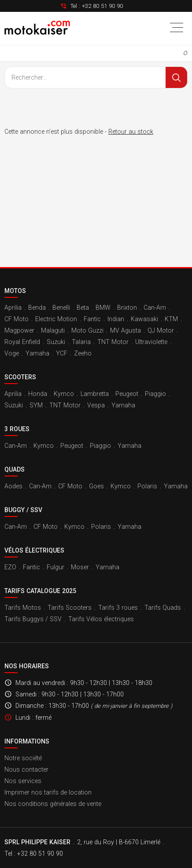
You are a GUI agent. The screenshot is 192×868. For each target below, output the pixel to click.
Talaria (81, 342)
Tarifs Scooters (70, 608)
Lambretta (95, 394)
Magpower (19, 330)
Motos (15, 291)
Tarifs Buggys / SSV (33, 619)
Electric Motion (56, 319)
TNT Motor (113, 342)
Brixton (127, 308)
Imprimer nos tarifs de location (48, 792)
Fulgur (55, 567)
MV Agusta (126, 330)
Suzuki (56, 342)
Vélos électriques (34, 550)
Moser (80, 567)
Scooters (20, 377)
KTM (171, 319)
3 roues (17, 429)
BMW (103, 308)
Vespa (96, 405)
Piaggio (155, 394)
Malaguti (53, 330)
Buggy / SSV (23, 510)
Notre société (23, 758)
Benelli (61, 308)
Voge (12, 353)
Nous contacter (26, 769)
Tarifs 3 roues (118, 608)
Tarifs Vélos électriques (101, 619)
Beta (83, 308)
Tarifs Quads (163, 608)
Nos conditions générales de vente (53, 804)
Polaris (147, 486)
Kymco (64, 394)
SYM (36, 405)
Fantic (92, 319)
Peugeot (127, 394)
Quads (15, 469)
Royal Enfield (22, 342)
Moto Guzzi (87, 330)
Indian (116, 319)
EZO (10, 567)
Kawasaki (144, 319)
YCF (62, 353)
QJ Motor (161, 330)
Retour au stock (131, 132)
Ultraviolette (151, 342)
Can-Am (155, 308)
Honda (38, 394)
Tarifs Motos (23, 608)
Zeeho (83, 353)
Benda (37, 308)
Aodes (13, 486)
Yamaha (37, 353)
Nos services (23, 781)
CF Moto (17, 319)
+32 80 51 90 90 (102, 6)
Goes (96, 486)
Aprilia (13, 308)
